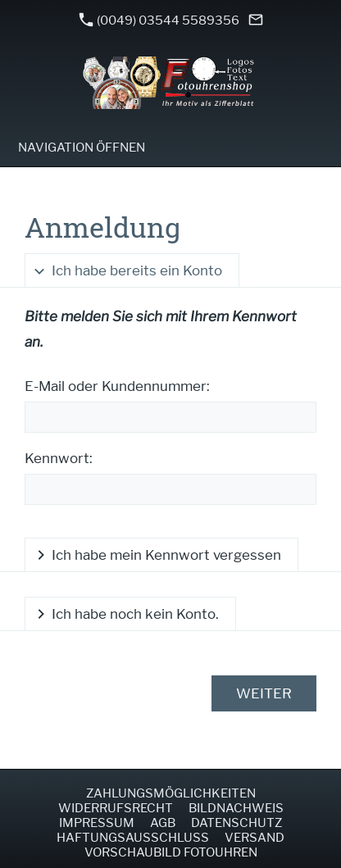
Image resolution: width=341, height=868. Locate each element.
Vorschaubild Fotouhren (171, 852)
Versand (255, 838)
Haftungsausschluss (133, 838)
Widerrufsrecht (116, 808)
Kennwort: (59, 458)
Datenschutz (236, 823)
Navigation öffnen (82, 148)
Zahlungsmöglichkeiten (171, 793)
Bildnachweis (236, 808)
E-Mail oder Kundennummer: (117, 386)
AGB (163, 823)
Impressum (97, 823)
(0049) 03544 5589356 (159, 20)
